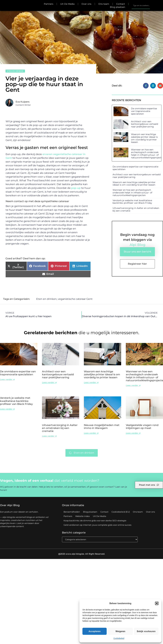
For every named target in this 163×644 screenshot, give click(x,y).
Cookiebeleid (119, 638)
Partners (49, 4)
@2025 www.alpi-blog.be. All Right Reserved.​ (82, 554)
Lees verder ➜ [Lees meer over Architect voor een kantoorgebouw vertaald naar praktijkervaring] (49, 382)
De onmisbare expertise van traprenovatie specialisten (144, 111)
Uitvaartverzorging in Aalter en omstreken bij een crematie (136, 209)
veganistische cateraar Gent (75, 299)
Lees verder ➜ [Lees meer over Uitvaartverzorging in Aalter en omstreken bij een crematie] (49, 436)
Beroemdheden (72, 512)
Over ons (86, 4)
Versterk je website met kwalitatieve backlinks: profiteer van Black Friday (132, 202)
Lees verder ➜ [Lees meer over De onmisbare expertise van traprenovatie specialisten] (7, 380)
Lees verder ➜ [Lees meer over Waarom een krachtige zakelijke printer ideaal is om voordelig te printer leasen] (91, 382)
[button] (157, 603)
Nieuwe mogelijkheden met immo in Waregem (102, 427)
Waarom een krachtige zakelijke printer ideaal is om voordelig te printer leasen (144, 138)
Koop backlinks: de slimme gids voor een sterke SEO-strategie (95, 521)
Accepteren (95, 631)
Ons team (104, 4)
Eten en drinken (15, 71)
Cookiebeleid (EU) (121, 512)
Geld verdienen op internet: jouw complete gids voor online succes (97, 525)
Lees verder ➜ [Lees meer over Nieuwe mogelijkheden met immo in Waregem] (91, 433)
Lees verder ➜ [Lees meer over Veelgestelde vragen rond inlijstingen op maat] (133, 433)
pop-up (76, 188)
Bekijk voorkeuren (146, 631)
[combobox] (141, 5)
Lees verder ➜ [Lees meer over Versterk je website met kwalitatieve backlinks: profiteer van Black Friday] (7, 409)
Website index (83, 516)
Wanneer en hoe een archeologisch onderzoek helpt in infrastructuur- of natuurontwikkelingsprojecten (132, 193)
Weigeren (120, 631)
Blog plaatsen (117, 7)
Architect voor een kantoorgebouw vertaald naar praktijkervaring (144, 124)
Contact (121, 4)
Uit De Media (67, 4)
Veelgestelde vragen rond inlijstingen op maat (142, 427)
